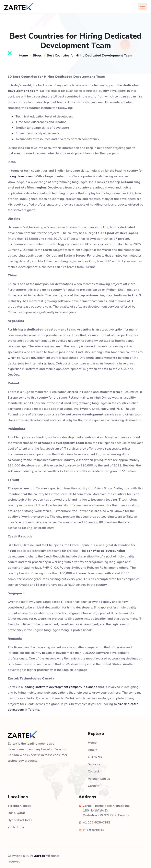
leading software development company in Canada (60, 687)
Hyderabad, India (20, 819)
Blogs (37, 55)
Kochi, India (16, 826)
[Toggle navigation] (142, 7)
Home (23, 55)
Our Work (95, 757)
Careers (94, 785)
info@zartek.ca (94, 829)
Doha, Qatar (17, 812)
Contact (93, 771)
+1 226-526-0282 (97, 821)
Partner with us (99, 778)
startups (48, 363)
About (92, 750)
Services (94, 764)
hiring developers (20, 176)
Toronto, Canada (20, 805)
